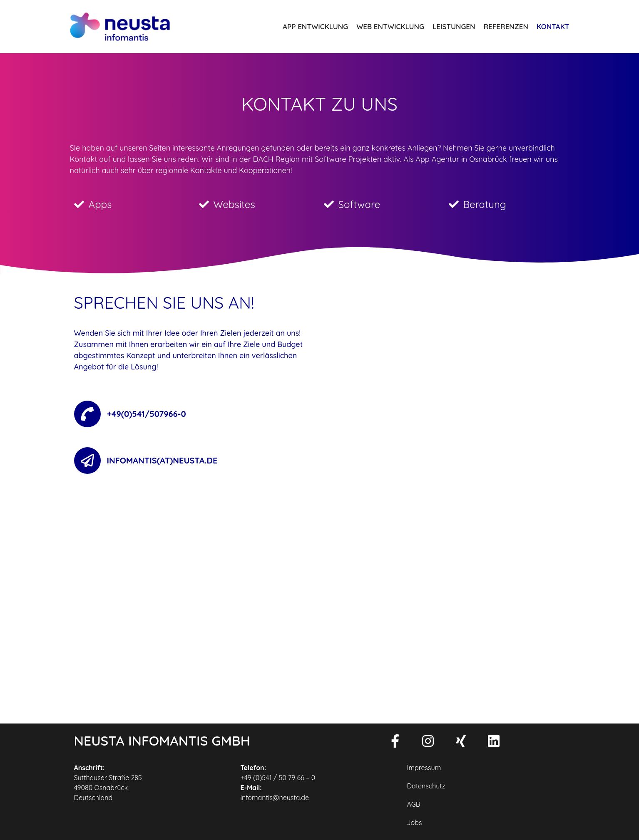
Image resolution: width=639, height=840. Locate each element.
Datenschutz (426, 786)
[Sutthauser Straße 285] (320, 599)
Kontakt (553, 26)
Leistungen (454, 26)
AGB (413, 804)
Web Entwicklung (390, 26)
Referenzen (506, 26)
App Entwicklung (315, 26)
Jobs (414, 823)
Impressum (424, 768)
